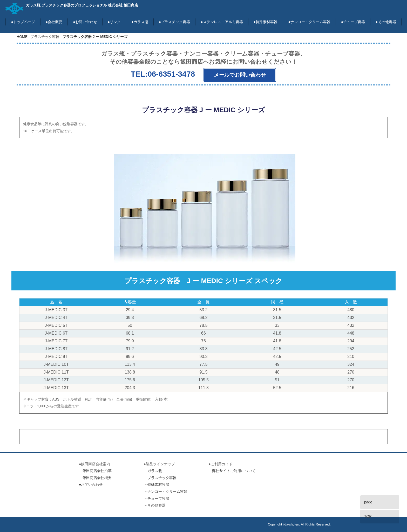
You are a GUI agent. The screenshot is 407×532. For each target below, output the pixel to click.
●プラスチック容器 (174, 22)
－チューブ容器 (157, 498)
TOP (368, 516)
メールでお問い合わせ (240, 75)
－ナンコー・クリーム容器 (166, 491)
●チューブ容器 (353, 22)
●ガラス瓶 (140, 22)
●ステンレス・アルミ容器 (222, 22)
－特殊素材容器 (157, 485)
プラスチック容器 (45, 37)
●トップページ (23, 22)
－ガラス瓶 (153, 471)
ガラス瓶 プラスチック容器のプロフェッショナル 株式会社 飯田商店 (82, 5)
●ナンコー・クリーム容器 (309, 22)
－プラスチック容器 (160, 478)
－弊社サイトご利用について (232, 471)
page (368, 502)
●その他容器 (386, 22)
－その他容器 (155, 506)
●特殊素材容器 (266, 22)
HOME (22, 37)
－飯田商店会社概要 (95, 478)
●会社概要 (54, 22)
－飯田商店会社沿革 (95, 471)
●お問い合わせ (85, 22)
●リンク (114, 22)
